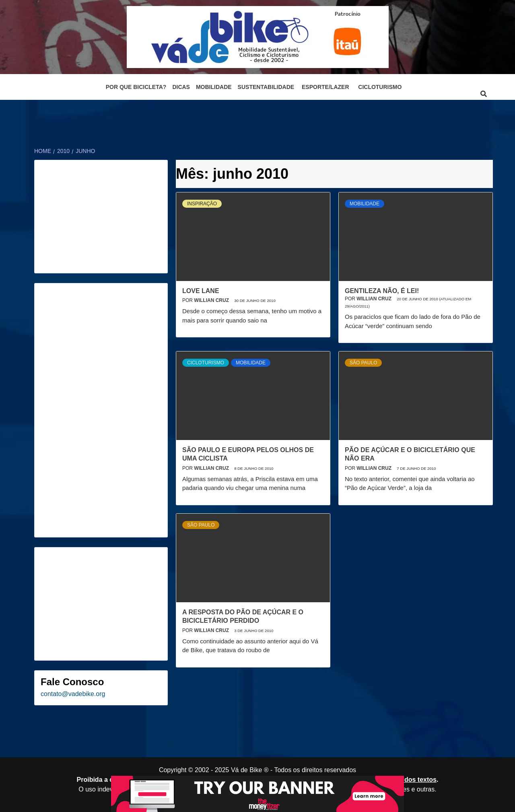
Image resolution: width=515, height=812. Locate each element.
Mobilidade (214, 87)
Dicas (181, 87)
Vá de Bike (246, 770)
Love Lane (201, 291)
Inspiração (202, 204)
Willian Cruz (212, 300)
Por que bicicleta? (136, 87)
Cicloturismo (380, 87)
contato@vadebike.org (73, 694)
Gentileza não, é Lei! (382, 291)
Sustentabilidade (266, 87)
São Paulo (363, 363)
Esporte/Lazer (325, 87)
